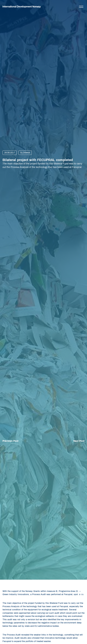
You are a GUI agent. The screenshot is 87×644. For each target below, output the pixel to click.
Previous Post (11, 441)
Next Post (79, 441)
